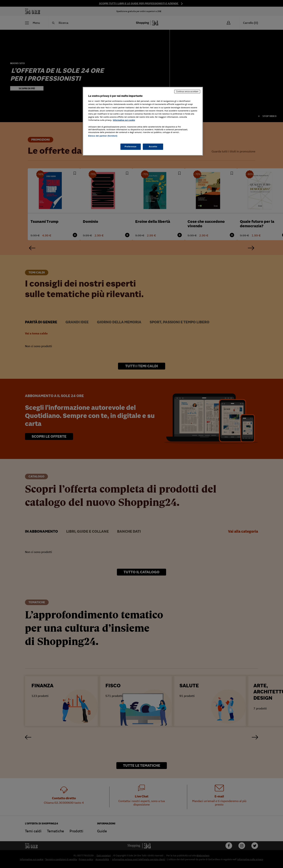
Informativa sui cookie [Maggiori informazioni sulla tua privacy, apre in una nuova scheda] (124, 120)
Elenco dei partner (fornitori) (103, 136)
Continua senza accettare (187, 91)
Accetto (153, 147)
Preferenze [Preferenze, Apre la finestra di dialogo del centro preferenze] (131, 147)
